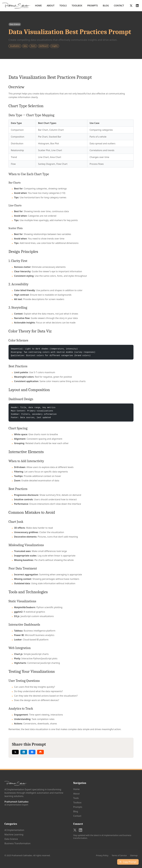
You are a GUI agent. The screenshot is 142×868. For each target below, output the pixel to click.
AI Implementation (14, 830)
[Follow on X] (131, 6)
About (51, 6)
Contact (119, 6)
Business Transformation (18, 843)
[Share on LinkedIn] (24, 752)
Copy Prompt (128, 862)
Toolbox (77, 6)
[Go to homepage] (16, 6)
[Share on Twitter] (15, 752)
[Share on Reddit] (40, 752)
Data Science (11, 839)
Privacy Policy (102, 855)
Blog (106, 6)
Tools (63, 6)
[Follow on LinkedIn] (137, 6)
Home (38, 6)
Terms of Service (119, 855)
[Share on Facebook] (32, 752)
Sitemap (134, 855)
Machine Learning (14, 834)
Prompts (93, 6)
